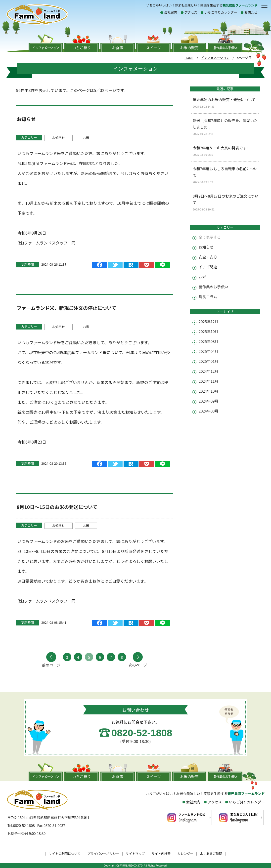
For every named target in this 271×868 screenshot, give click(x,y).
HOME (189, 58)
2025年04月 (208, 351)
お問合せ (251, 12)
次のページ (138, 665)
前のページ (51, 665)
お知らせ (26, 119)
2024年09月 (208, 401)
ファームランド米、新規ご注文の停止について (67, 308)
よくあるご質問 (211, 854)
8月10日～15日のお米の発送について (57, 507)
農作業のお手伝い (213, 287)
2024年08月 (208, 411)
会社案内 (171, 12)
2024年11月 (208, 381)
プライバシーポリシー (103, 854)
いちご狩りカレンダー (221, 12)
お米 (86, 138)
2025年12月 (208, 321)
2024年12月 (208, 371)
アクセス (191, 12)
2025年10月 (208, 331)
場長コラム (208, 297)
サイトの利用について (65, 854)
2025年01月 (208, 361)
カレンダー (185, 854)
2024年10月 (208, 391)
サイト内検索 (161, 854)
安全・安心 (208, 257)
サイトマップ (135, 854)
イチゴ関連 (208, 267)
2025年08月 (208, 341)
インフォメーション (215, 58)
